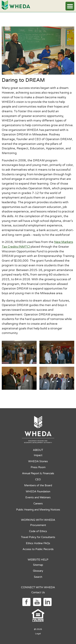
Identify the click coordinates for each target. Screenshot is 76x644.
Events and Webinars (38, 497)
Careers (38, 504)
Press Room (38, 467)
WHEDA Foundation (38, 491)
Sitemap (38, 565)
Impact (38, 455)
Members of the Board (38, 485)
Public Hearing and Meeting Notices (38, 510)
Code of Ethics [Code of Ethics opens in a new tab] (38, 531)
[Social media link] (26, 602)
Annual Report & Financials (38, 473)
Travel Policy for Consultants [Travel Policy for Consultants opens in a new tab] (38, 537)
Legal (38, 634)
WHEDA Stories (38, 461)
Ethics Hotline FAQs (38, 543)
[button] (70, 6)
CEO (38, 479)
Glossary (38, 571)
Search (38, 577)
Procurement (38, 525)
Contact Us (38, 592)
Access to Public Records (38, 549)
